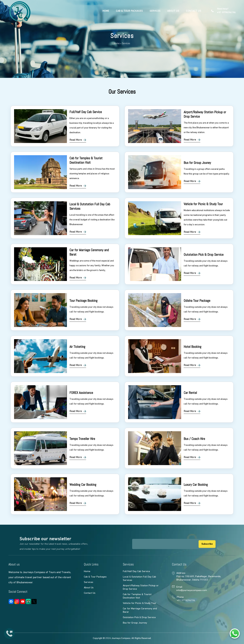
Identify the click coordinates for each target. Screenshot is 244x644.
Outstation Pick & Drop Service (139, 618)
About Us (173, 11)
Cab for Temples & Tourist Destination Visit (137, 596)
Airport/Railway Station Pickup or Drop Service (141, 587)
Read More (76, 140)
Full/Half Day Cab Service (136, 571)
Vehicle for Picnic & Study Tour (140, 603)
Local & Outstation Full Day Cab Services (139, 579)
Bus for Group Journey (135, 623)
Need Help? (226, 11)
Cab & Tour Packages (129, 11)
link (65, 126)
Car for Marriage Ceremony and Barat (140, 610)
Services (155, 11)
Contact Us (194, 11)
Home (106, 11)
